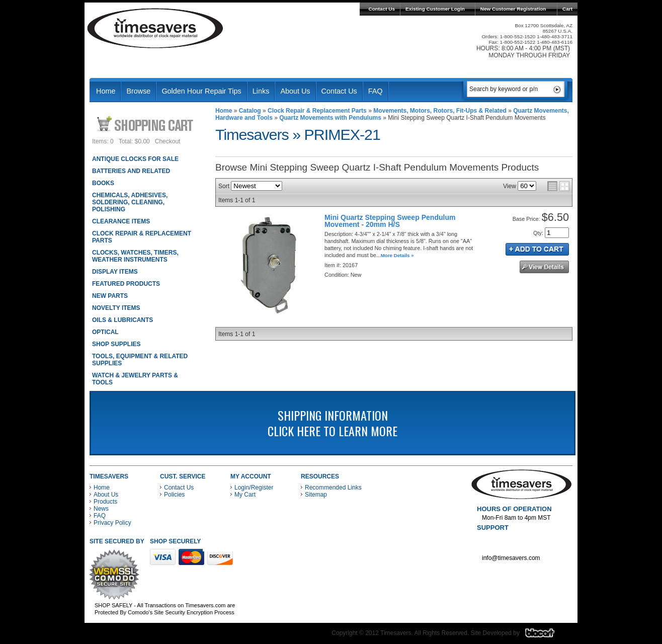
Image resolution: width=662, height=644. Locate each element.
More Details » (397, 255)
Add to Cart (537, 249)
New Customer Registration (513, 9)
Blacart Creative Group (546, 635)
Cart (567, 9)
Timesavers (155, 28)
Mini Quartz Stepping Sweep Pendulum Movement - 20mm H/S (390, 221)
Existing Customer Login (435, 9)
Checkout (168, 141)
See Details (544, 267)
